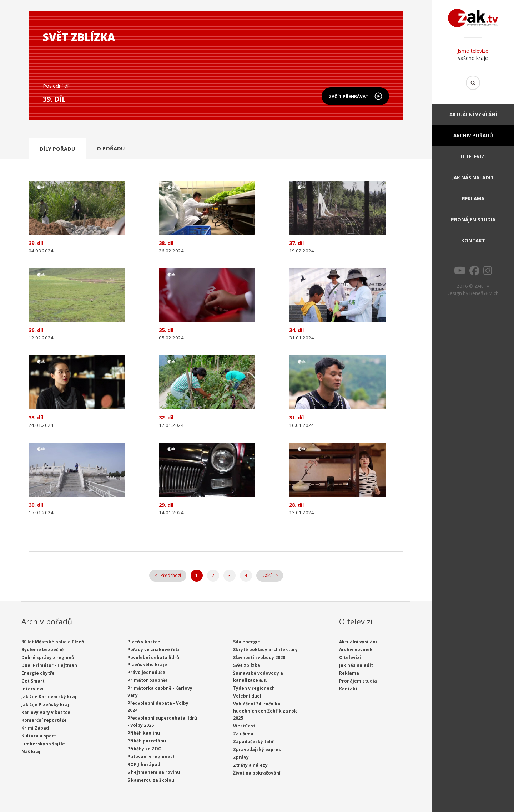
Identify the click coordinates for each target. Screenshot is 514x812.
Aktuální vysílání (473, 114)
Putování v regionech (152, 757)
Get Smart (33, 681)
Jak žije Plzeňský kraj (45, 704)
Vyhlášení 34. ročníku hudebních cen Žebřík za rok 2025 (265, 711)
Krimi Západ (35, 728)
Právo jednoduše (146, 672)
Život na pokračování (257, 773)
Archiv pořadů (473, 136)
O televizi (473, 157)
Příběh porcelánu (147, 741)
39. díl (54, 99)
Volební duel (247, 696)
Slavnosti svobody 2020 (259, 657)
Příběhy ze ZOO (145, 749)
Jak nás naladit (473, 178)
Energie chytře (38, 673)
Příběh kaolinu (144, 733)
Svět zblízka (247, 665)
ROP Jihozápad (144, 764)
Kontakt (473, 241)
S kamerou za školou (151, 780)
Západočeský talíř (253, 742)
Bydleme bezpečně (42, 650)
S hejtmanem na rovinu (154, 772)
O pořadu (111, 148)
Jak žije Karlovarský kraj (49, 697)
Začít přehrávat (349, 96)
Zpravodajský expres (257, 749)
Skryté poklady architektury (265, 650)
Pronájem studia (473, 220)
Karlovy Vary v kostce (46, 712)
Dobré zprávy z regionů (48, 657)
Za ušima (243, 734)
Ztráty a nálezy (250, 765)
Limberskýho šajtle (43, 744)
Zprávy (241, 757)
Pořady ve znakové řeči (153, 650)
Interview (32, 689)
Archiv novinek (356, 650)
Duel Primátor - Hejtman (49, 665)
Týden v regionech (254, 688)
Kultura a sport (39, 736)
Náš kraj (31, 752)
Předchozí (171, 575)
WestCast (244, 726)
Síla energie (247, 642)
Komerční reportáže (44, 720)
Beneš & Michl (485, 293)
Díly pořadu (57, 149)
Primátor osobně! (147, 680)
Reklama (473, 199)
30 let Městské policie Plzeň (53, 642)
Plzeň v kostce (144, 642)
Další (267, 575)
